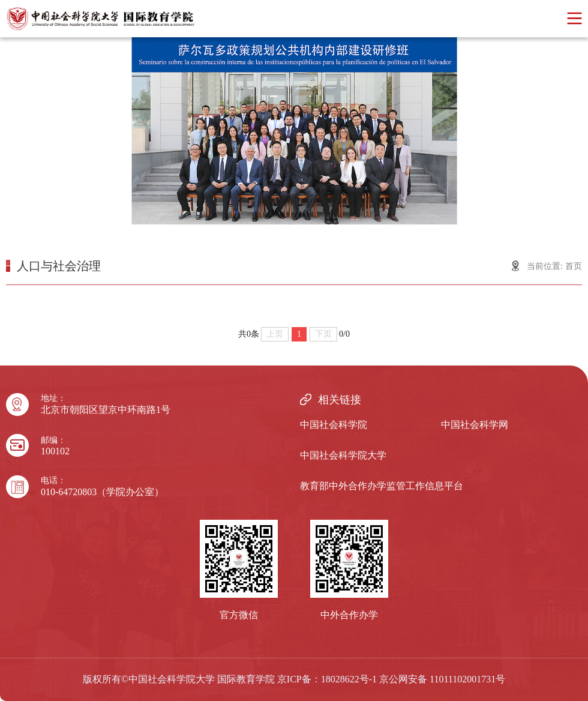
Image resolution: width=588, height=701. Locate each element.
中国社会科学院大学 (343, 455)
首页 (574, 266)
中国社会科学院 (334, 425)
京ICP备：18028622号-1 (327, 679)
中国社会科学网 (475, 425)
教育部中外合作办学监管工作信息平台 (382, 486)
